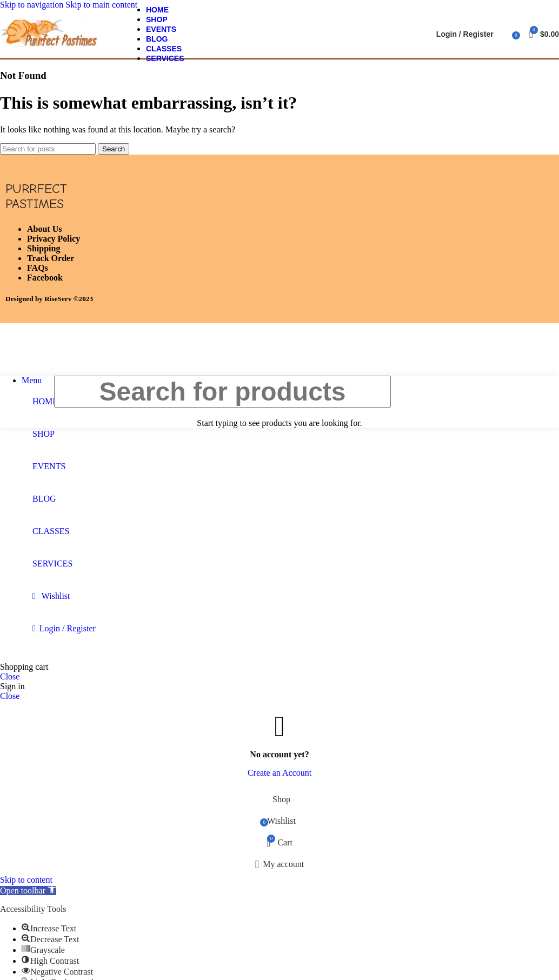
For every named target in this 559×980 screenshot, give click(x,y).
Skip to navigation (33, 5)
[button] (28, 891)
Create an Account (279, 773)
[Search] (504, 34)
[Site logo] (49, 46)
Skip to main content (101, 5)
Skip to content (26, 880)
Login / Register (68, 628)
